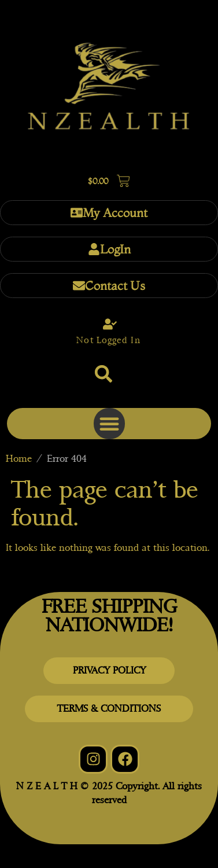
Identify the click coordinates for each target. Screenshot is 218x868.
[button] (104, 374)
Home (19, 459)
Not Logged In (108, 340)
